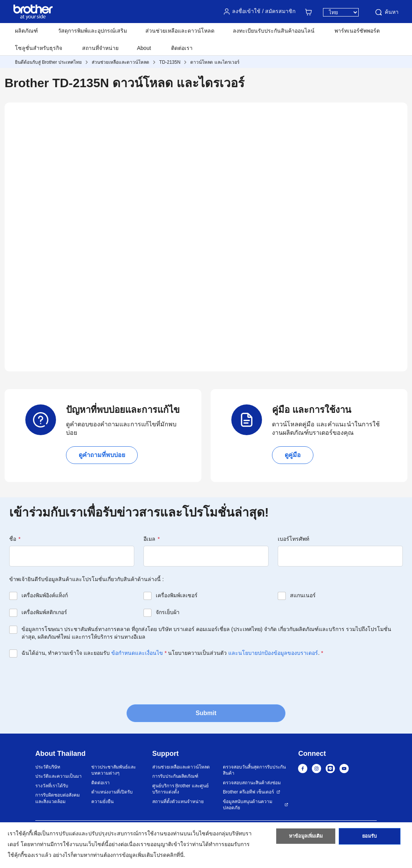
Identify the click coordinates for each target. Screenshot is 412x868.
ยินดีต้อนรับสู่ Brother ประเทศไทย (48, 62)
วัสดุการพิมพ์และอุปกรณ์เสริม (92, 31)
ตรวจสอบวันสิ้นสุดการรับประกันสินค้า (254, 770)
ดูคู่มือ (293, 455)
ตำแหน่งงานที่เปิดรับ (112, 792)
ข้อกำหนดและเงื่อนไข (137, 653)
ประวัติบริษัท (48, 767)
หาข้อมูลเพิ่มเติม (306, 838)
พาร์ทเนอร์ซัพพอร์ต (357, 31)
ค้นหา (386, 12)
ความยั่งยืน (102, 802)
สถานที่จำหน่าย (100, 48)
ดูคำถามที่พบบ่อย (102, 455)
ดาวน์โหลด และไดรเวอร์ (215, 62)
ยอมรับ (369, 838)
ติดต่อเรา (182, 48)
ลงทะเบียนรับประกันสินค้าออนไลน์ (274, 31)
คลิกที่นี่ (175, 855)
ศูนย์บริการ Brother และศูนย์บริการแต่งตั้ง (180, 789)
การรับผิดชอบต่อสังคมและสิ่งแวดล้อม (58, 798)
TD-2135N (170, 62)
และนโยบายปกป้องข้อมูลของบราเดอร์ (273, 653)
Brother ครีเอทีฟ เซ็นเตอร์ (248, 792)
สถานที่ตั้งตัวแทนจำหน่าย (178, 802)
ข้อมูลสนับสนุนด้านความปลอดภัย (248, 805)
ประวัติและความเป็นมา (59, 776)
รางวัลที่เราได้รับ (52, 786)
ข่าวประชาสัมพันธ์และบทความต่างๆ (114, 770)
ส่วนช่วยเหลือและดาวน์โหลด (180, 31)
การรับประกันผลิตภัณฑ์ (175, 776)
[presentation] (68, 680)
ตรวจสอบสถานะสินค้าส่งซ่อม (252, 783)
